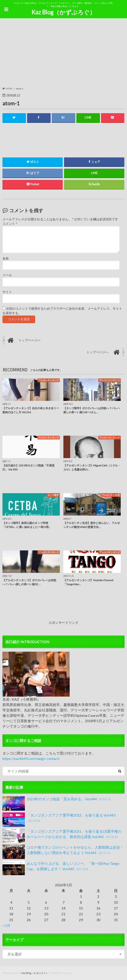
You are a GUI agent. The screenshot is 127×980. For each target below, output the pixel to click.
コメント (10, 224)
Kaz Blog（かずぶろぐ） (63, 12)
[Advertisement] (64, 53)
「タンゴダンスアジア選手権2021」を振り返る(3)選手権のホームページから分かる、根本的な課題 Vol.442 (62, 836)
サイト (7, 292)
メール (7, 275)
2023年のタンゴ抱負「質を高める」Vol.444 (57, 803)
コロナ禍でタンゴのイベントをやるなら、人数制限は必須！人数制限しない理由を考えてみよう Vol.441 (63, 852)
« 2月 (6, 925)
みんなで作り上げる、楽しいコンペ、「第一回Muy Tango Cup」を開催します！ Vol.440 (61, 868)
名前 (6, 258)
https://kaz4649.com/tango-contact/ (31, 758)
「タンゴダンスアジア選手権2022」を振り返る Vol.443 (59, 820)
